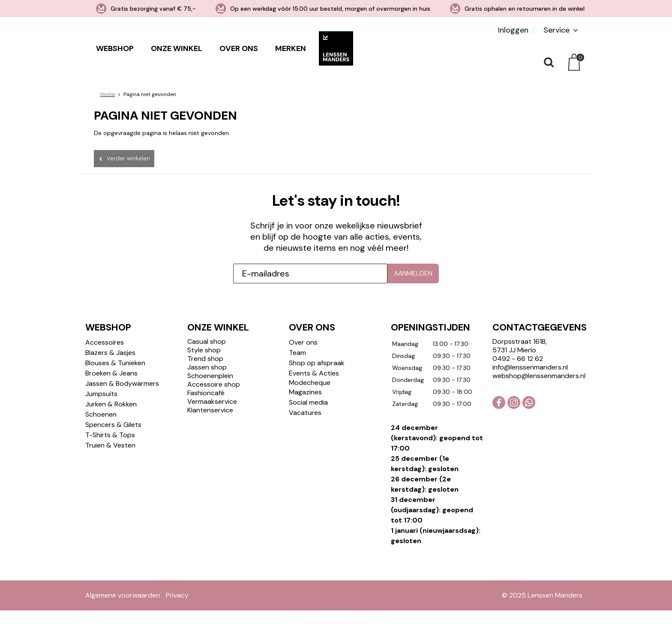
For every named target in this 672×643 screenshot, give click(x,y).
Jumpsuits (101, 394)
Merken (291, 48)
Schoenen (101, 414)
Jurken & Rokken (111, 404)
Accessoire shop (214, 384)
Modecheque (310, 383)
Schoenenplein (210, 376)
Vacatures (305, 413)
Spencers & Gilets (113, 425)
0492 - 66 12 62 (518, 359)
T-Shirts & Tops (110, 435)
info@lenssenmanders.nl (530, 367)
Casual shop (207, 341)
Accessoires (105, 342)
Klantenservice (210, 410)
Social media (308, 402)
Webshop (115, 48)
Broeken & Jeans (111, 373)
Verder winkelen (128, 158)
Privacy (177, 595)
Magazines (305, 392)
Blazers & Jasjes (110, 353)
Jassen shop (207, 367)
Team (297, 353)
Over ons (239, 48)
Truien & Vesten (110, 445)
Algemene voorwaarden (123, 595)
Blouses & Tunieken (115, 363)
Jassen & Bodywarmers (122, 383)
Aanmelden (413, 273)
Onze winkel (177, 48)
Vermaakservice (212, 401)
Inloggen (513, 30)
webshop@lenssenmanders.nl (539, 376)
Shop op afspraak (317, 363)
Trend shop (205, 359)
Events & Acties (314, 373)
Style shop (204, 350)
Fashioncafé (206, 393)
